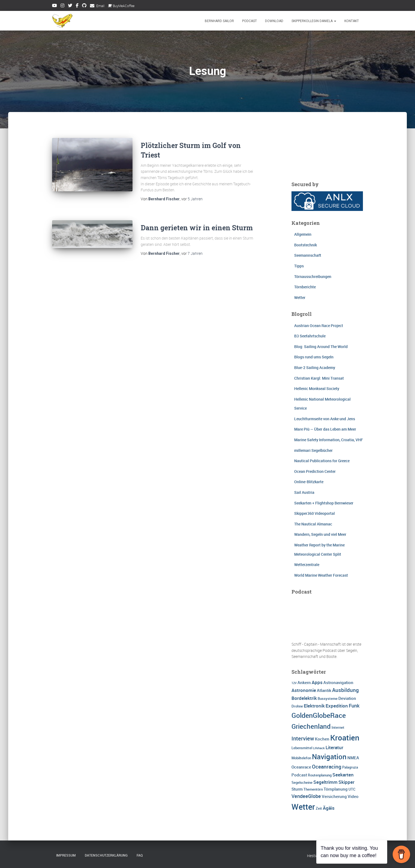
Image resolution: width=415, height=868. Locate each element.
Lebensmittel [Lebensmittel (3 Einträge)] (302, 748)
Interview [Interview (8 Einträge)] (303, 738)
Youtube (55, 6)
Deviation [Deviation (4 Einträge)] (347, 698)
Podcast (249, 21)
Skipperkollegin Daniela (314, 21)
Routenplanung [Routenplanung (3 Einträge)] (320, 775)
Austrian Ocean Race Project (319, 326)
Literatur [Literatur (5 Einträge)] (334, 747)
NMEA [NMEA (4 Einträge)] (353, 758)
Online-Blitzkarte (309, 482)
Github (84, 6)
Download (274, 21)
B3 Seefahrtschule (310, 336)
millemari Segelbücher (313, 450)
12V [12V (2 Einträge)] (294, 683)
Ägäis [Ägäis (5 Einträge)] (329, 808)
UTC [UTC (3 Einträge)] (352, 789)
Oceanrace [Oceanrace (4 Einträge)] (301, 767)
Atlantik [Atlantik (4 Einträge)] (324, 690)
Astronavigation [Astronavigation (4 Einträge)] (338, 682)
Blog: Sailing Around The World (321, 347)
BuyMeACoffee (121, 6)
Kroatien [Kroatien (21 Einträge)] (345, 737)
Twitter (70, 6)
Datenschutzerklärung (106, 855)
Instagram (62, 6)
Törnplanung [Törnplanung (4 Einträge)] (336, 789)
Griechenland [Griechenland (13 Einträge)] (311, 726)
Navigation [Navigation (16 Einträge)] (329, 757)
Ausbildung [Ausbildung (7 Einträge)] (345, 690)
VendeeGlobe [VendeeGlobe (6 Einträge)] (306, 796)
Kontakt (352, 21)
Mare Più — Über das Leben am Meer (325, 429)
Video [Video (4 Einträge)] (353, 796)
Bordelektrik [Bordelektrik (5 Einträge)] (304, 698)
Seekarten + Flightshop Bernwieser (324, 503)
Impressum (66, 855)
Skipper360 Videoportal (315, 513)
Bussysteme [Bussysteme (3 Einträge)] (328, 698)
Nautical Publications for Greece (322, 461)
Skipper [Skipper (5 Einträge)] (346, 782)
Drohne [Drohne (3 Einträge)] (297, 706)
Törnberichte (305, 287)
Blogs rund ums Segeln (314, 357)
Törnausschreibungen (313, 276)
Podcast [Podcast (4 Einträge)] (299, 775)
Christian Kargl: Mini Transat (319, 378)
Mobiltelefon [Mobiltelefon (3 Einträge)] (301, 758)
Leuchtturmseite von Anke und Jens (325, 419)
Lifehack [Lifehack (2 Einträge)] (319, 748)
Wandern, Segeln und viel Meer (320, 534)
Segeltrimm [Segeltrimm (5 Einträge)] (325, 782)
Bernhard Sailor (219, 21)
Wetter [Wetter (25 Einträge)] (303, 807)
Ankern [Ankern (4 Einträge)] (304, 682)
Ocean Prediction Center (315, 471)
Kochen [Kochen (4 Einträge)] (322, 739)
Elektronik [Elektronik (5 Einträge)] (314, 706)
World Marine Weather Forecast (321, 575)
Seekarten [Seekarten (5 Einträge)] (343, 775)
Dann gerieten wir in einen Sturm (197, 228)
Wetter (300, 297)
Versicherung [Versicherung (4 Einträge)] (334, 796)
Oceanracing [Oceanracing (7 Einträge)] (327, 767)
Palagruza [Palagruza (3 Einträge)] (350, 767)
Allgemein (303, 234)
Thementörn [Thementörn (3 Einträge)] (313, 789)
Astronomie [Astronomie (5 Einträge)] (304, 690)
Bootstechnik (306, 245)
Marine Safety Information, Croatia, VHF (329, 440)
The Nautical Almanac (313, 524)
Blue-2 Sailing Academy (315, 368)
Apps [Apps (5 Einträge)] (317, 682)
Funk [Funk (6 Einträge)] (354, 706)
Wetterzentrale (307, 565)
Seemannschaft (308, 255)
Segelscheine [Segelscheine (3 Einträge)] (302, 782)
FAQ (140, 855)
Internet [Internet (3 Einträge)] (338, 727)
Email (100, 6)
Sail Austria (304, 492)
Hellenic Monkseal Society (317, 388)
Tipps (299, 266)
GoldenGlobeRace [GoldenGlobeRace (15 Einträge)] (319, 715)
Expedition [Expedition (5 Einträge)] (337, 706)
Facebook (77, 6)
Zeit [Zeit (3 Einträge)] (319, 808)
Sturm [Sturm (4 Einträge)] (297, 789)
